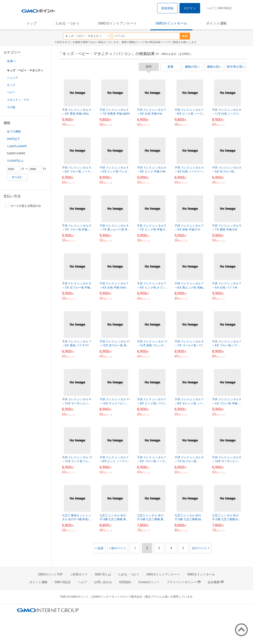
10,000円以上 (15, 161)
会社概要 (216, 582)
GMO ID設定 (225, 8)
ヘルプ (210, 8)
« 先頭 (99, 548)
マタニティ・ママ (18, 100)
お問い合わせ (103, 582)
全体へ (11, 61)
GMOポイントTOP (50, 574)
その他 (11, 107)
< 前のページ (118, 548)
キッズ (11, 85)
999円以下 (13, 139)
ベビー (11, 92)
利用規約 (125, 582)
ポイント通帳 (216, 23)
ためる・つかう (67, 23)
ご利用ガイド (79, 574)
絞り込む (17, 177)
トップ (32, 23)
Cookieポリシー (149, 582)
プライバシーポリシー (184, 582)
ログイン (190, 8)
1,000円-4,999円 (17, 146)
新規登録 (167, 8)
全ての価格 (14, 131)
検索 (185, 36)
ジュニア (12, 78)
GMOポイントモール (172, 23)
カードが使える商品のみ (23, 206)
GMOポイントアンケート (118, 23)
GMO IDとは (103, 574)
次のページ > (201, 548)
